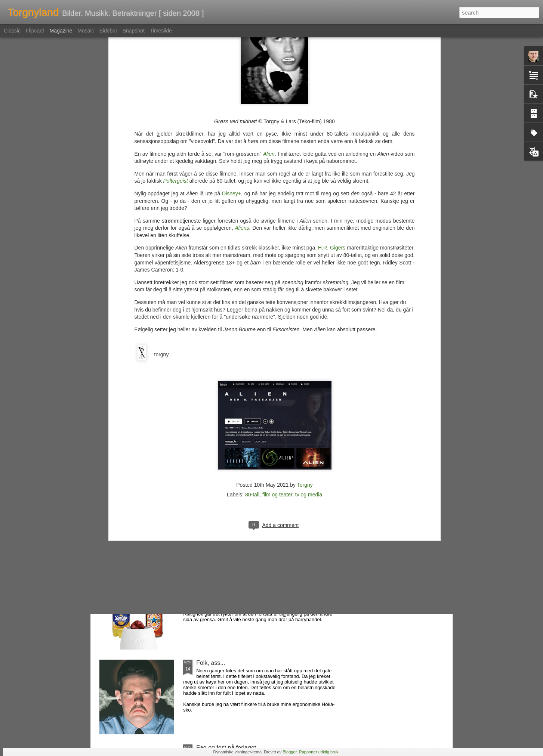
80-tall (252, 340)
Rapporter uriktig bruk (319, 752)
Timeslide (161, 31)
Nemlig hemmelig (219, 493)
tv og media (309, 340)
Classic (12, 31)
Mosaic (86, 31)
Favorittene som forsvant (229, 578)
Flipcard (35, 31)
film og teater (277, 340)
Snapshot (134, 31)
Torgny (305, 331)
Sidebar (108, 31)
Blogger (289, 752)
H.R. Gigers (332, 93)
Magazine (61, 31)
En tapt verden (216, 408)
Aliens (242, 74)
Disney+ (232, 39)
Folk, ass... (211, 663)
